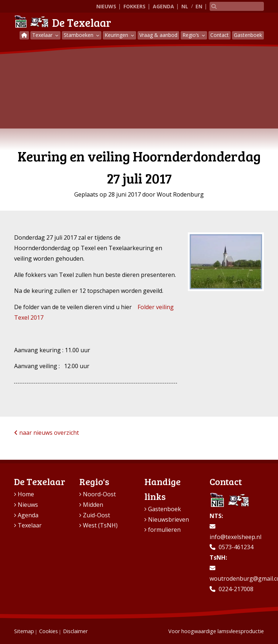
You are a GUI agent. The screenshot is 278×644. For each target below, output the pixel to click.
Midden (93, 505)
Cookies (49, 631)
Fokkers (134, 6)
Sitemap (24, 631)
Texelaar (43, 35)
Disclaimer (75, 631)
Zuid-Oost (96, 515)
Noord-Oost (99, 494)
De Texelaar (63, 22)
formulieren (164, 530)
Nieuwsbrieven (169, 519)
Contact (220, 35)
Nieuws (106, 6)
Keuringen (117, 35)
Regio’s (191, 35)
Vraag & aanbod (158, 35)
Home (26, 494)
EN (199, 6)
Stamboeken (79, 35)
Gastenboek (248, 35)
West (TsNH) (100, 525)
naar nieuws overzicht (47, 433)
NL (185, 6)
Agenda (163, 6)
